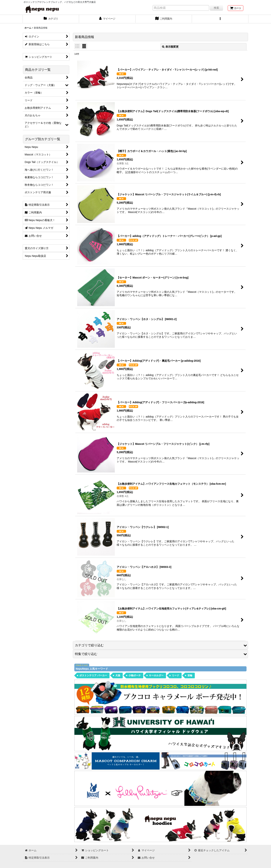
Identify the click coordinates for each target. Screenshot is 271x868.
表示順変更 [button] (170, 47)
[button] (220, 19)
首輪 (190, 675)
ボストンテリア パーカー (93, 675)
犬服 (118, 675)
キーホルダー (156, 675)
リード (175, 675)
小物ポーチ (135, 675)
